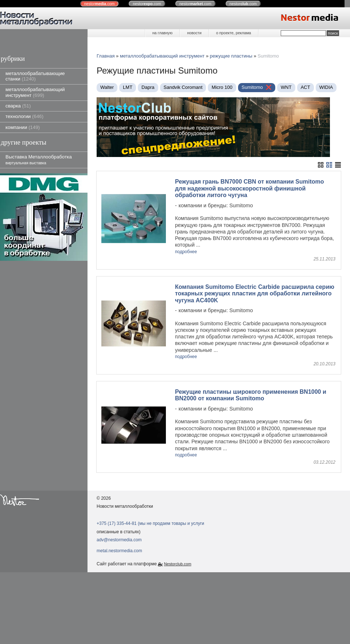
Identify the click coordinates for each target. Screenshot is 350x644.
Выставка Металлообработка (39, 159)
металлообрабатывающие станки (35, 76)
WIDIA (326, 87)
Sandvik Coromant (183, 87)
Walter (107, 87)
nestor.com (100, 4)
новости (194, 33)
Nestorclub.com (178, 552)
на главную (162, 33)
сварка (18, 106)
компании (23, 127)
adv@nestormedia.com (119, 528)
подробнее (186, 252)
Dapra (148, 87)
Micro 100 (222, 87)
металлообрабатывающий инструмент (35, 92)
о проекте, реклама (234, 33)
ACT (306, 87)
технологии (24, 116)
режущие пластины (231, 56)
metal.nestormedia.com (119, 539)
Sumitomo (252, 87)
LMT (128, 87)
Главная (106, 56)
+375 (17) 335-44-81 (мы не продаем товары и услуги (150, 512)
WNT (286, 87)
